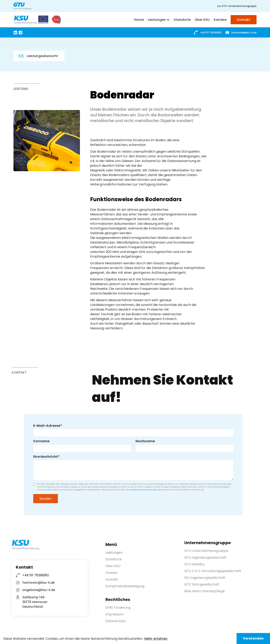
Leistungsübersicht (42, 56)
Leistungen (114, 555)
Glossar (112, 575)
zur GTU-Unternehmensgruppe (237, 6)
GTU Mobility (197, 564)
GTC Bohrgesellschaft (204, 584)
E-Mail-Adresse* (45, 426)
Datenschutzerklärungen (141, 490)
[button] (159, 20)
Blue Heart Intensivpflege (207, 591)
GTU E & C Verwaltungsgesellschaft (215, 571)
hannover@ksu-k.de (36, 583)
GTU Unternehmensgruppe (209, 551)
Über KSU (113, 569)
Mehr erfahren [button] (156, 639)
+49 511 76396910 (33, 575)
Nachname (142, 441)
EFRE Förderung (118, 610)
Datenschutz (116, 624)
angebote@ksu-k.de (36, 590)
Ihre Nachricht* (44, 457)
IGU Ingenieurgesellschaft (207, 578)
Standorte (114, 562)
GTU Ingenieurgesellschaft (208, 557)
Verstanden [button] (253, 638)
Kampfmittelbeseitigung (125, 589)
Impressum (115, 617)
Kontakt (112, 582)
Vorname (39, 441)
